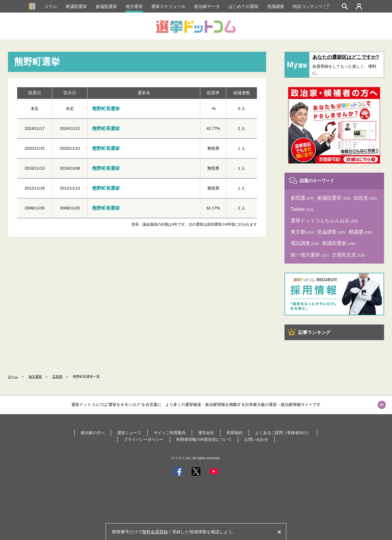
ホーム (13, 377)
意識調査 (276, 6)
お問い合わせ (256, 439)
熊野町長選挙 (106, 109)
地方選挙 (134, 6)
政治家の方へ (93, 433)
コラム (51, 6)
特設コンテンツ (311, 6)
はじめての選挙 (243, 6)
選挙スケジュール (168, 6)
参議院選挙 (106, 6)
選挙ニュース (129, 433)
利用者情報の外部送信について (204, 439)
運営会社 (206, 433)
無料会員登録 (155, 532)
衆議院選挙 (76, 6)
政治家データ (207, 6)
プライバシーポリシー (144, 439)
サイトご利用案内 (170, 433)
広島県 (57, 377)
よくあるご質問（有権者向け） (283, 433)
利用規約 (235, 433)
